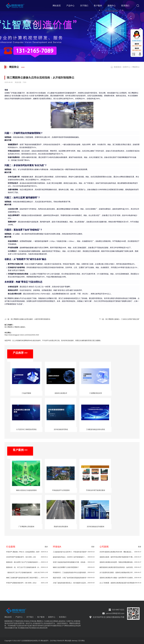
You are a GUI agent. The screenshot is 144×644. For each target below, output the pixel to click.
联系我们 (125, 6)
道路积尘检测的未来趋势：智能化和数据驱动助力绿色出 (120, 562)
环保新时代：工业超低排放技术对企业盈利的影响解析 (74, 573)
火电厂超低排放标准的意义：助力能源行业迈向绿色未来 (74, 583)
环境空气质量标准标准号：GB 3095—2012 (27, 583)
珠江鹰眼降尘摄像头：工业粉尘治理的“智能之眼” (122, 319)
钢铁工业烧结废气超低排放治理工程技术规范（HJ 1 (27, 578)
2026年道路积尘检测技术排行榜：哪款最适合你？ (120, 552)
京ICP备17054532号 (57, 641)
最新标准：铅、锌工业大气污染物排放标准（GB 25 (27, 567)
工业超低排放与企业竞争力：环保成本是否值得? (74, 552)
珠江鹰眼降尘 (9, 327)
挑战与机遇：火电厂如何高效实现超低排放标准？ (74, 578)
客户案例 (98, 6)
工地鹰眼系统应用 (96, 393)
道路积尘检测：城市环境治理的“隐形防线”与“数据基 (120, 557)
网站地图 (68, 641)
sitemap (74, 641)
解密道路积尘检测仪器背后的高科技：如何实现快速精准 (120, 567)
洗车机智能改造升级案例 (96, 527)
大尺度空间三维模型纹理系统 (26, 429)
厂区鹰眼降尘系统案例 (26, 527)
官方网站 (82, 641)
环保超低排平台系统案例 (61, 490)
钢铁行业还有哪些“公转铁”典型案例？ (74, 567)
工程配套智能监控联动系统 (96, 429)
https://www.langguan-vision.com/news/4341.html (22, 335)
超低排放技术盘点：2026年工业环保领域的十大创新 (74, 557)
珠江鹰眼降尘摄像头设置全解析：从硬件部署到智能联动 (30, 319)
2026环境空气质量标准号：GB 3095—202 (27, 557)
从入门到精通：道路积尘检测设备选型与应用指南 (120, 583)
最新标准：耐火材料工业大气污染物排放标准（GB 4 (27, 562)
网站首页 (57, 6)
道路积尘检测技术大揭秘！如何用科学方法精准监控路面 (120, 578)
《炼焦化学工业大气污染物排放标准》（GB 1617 (27, 573)
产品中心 (70, 6)
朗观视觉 (117, 67)
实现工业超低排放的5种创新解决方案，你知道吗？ (74, 562)
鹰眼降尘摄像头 (20, 327)
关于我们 (84, 6)
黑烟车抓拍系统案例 (61, 527)
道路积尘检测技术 (61, 393)
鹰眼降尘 (136, 67)
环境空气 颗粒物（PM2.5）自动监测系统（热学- (27, 552)
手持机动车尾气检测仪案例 (96, 490)
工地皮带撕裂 (26, 393)
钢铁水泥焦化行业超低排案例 (26, 490)
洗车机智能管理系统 (61, 429)
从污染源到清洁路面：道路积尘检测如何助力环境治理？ (120, 573)
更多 (46, 547)
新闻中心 (112, 6)
